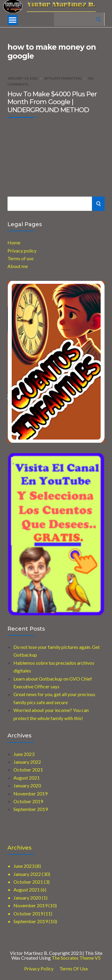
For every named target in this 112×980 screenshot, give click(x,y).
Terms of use (20, 258)
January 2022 (27, 762)
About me (18, 266)
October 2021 (28, 770)
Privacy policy (22, 251)
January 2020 (27, 785)
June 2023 (24, 754)
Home (14, 242)
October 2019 (28, 801)
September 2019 (31, 809)
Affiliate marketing (63, 78)
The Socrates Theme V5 (76, 958)
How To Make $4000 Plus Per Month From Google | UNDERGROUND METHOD (52, 102)
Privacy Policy (39, 969)
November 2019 (30, 793)
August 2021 (27, 778)
